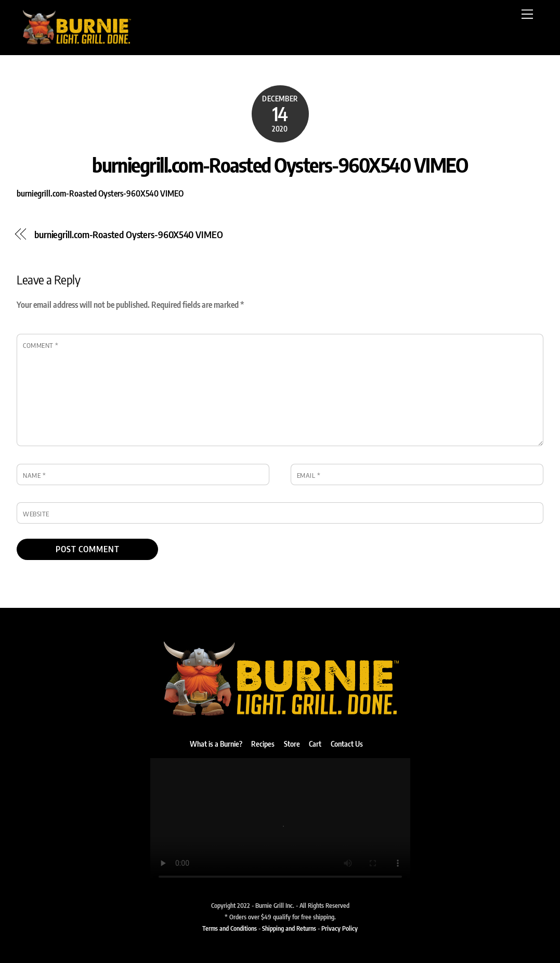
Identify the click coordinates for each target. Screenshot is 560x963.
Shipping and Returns (289, 928)
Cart (315, 744)
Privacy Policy (340, 928)
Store (292, 744)
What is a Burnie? (216, 744)
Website (36, 514)
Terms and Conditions (230, 928)
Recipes (263, 744)
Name (34, 475)
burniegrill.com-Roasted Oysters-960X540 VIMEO (280, 164)
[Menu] (527, 14)
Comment (41, 345)
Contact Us (347, 744)
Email (309, 475)
